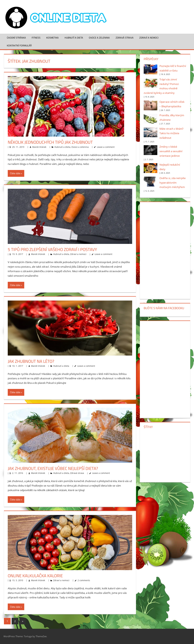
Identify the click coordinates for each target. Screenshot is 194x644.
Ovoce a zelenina (99, 38)
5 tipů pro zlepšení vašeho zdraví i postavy (52, 249)
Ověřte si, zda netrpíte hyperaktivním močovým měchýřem (173, 183)
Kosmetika (52, 38)
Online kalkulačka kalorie (35, 576)
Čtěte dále (15, 173)
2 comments (84, 580)
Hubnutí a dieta (74, 38)
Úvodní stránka (16, 38)
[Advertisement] (165, 250)
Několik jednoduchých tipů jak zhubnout (50, 142)
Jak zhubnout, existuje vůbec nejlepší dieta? (53, 468)
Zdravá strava (125, 38)
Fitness (36, 38)
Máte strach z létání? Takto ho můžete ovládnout (171, 133)
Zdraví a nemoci (149, 38)
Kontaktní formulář (19, 45)
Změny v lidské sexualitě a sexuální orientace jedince (171, 151)
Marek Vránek (39, 147)
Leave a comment (106, 147)
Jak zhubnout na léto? (31, 361)
